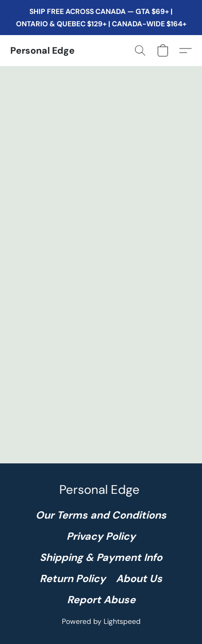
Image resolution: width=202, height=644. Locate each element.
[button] (43, 51)
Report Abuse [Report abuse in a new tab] (101, 600)
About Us (139, 578)
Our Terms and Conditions (101, 515)
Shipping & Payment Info (101, 557)
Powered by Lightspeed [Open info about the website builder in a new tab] (101, 621)
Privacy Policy (101, 536)
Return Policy (73, 578)
